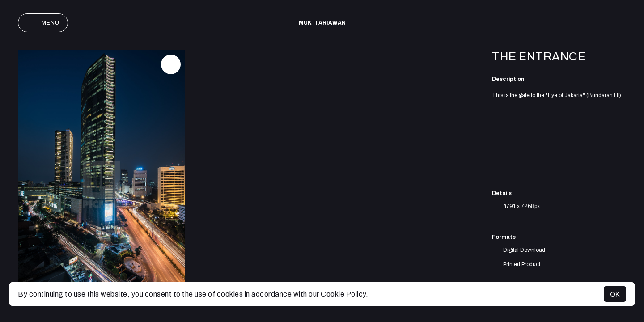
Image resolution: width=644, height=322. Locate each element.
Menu (43, 23)
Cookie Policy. (344, 294)
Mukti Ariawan (322, 23)
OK (615, 294)
